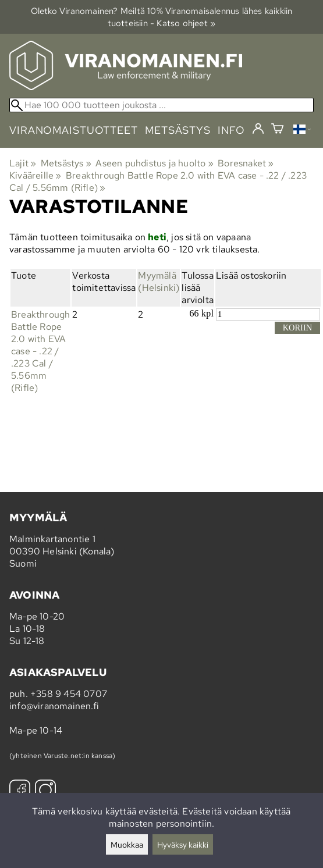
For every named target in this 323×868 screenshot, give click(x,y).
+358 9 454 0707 (69, 694)
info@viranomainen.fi (54, 706)
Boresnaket (246, 163)
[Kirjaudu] (258, 129)
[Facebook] (20, 791)
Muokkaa (127, 844)
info (231, 130)
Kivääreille (36, 175)
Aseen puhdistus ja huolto (154, 163)
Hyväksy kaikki (183, 844)
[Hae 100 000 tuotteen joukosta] (161, 105)
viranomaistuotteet (74, 130)
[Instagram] (45, 791)
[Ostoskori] (277, 130)
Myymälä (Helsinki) (159, 282)
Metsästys (66, 163)
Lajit (23, 163)
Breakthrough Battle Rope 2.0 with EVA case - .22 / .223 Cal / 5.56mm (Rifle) (40, 351)
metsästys (178, 130)
